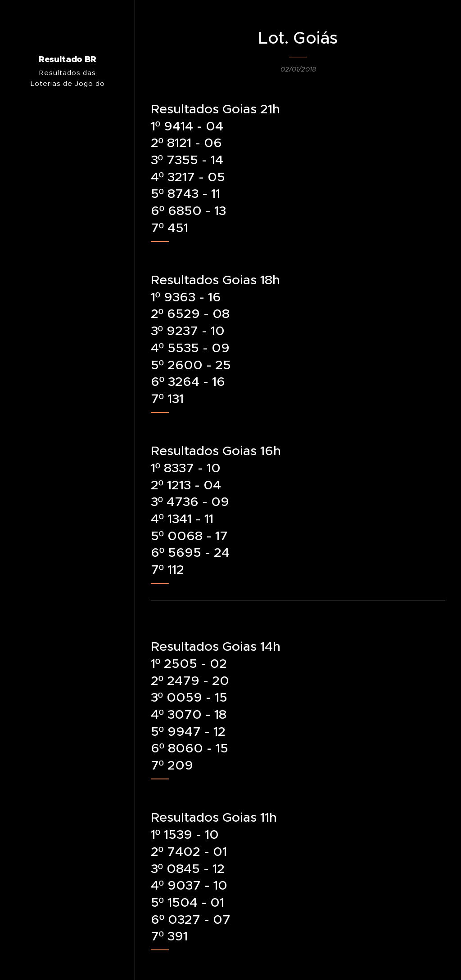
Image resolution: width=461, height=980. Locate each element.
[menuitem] (68, 533)
